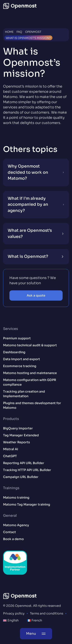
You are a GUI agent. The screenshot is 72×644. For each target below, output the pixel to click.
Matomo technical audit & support (30, 345)
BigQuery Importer (18, 428)
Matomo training (16, 498)
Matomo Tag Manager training (27, 504)
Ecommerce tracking (20, 366)
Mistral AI (11, 449)
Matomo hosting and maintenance (30, 373)
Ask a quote (36, 295)
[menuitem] (11, 620)
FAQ (19, 32)
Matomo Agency (16, 525)
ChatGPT (10, 456)
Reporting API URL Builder (24, 463)
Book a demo (13, 539)
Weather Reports (17, 442)
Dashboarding (14, 352)
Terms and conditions (47, 613)
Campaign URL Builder (21, 477)
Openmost (33, 32)
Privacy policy (14, 613)
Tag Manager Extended (21, 435)
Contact (10, 532)
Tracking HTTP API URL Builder (27, 470)
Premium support (17, 338)
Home (9, 32)
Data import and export (22, 359)
